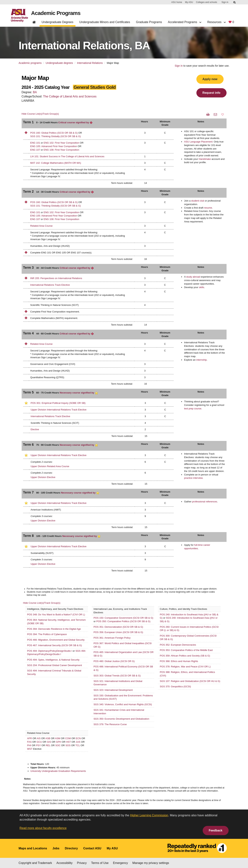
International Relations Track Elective (50, 285)
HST (68, 742)
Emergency (120, 863)
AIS (39, 738)
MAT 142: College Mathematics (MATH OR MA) (56, 163)
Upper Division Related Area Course (50, 466)
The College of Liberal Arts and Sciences (70, 96)
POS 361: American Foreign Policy (112, 638)
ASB (48, 738)
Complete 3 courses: (42, 516)
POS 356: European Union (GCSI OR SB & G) (118, 632)
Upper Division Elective (43, 477)
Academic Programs (57, 13)
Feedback (216, 830)
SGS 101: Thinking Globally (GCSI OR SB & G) (56, 136)
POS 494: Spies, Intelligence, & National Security (53, 660)
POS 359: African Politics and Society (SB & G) (185, 656)
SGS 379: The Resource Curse (110, 724)
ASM (58, 738)
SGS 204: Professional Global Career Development (55, 665)
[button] (223, 115)
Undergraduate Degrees (58, 22)
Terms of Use (100, 863)
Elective (35, 429)
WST (30, 749)
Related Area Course (42, 226)
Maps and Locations (33, 848)
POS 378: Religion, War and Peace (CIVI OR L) (185, 667)
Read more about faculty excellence (43, 828)
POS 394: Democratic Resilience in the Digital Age (54, 629)
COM (68, 738)
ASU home (177, 2)
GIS (49, 742)
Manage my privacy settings (151, 863)
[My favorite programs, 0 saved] (231, 23)
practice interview (193, 478)
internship (201, 360)
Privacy (82, 863)
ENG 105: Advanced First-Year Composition (54, 146)
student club (198, 201)
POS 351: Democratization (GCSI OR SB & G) (118, 627)
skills (202, 287)
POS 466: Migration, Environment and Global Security (56, 640)
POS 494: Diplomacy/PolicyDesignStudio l (50, 651)
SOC (58, 745)
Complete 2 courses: (42, 462)
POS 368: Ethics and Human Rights (179, 661)
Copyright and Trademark (35, 863)
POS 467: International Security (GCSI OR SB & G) (55, 645)
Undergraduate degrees (59, 63)
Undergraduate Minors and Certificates (105, 22)
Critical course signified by (75, 122)
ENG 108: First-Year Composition (61, 150)
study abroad (193, 277)
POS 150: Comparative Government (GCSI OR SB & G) (123, 618)
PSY (38, 745)
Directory (71, 848)
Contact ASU (92, 848)
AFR (30, 738)
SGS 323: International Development (113, 690)
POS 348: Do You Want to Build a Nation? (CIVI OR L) (56, 615)
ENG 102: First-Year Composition (61, 143)
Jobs (56, 848)
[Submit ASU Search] (235, 2)
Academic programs (30, 63)
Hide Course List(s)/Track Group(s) (40, 114)
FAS (29, 742)
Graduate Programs (149, 22)
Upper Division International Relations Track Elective (59, 410)
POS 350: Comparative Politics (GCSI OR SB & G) (123, 621)
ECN (78, 738)
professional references (205, 502)
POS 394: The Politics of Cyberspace (47, 634)
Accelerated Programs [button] (185, 22)
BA (35, 92)
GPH (59, 742)
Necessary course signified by (79, 393)
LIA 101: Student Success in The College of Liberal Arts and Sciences (67, 156)
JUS (78, 742)
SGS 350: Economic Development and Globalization (121, 719)
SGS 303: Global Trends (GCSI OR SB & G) (117, 676)
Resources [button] (216, 22)
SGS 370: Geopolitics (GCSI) (175, 686)
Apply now (210, 79)
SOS (68, 745)
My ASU (189, 2)
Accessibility (64, 863)
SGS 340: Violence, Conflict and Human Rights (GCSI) (123, 704)
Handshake (205, 159)
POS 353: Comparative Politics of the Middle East (186, 650)
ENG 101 (35, 143)
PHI (29, 745)
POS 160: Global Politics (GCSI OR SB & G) (54, 133)
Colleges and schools (207, 2)
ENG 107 (35, 150)
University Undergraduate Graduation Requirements (58, 771)
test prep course (193, 409)
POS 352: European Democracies (178, 645)
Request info (211, 93)
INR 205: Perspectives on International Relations (56, 278)
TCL (78, 745)
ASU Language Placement (198, 142)
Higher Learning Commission (149, 815)
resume (208, 208)
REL (48, 745)
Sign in (225, 2)
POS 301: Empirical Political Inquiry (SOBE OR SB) (58, 403)
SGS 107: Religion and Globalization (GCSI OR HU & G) (190, 681)
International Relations (90, 63)
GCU (39, 742)
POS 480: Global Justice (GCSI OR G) (114, 661)
